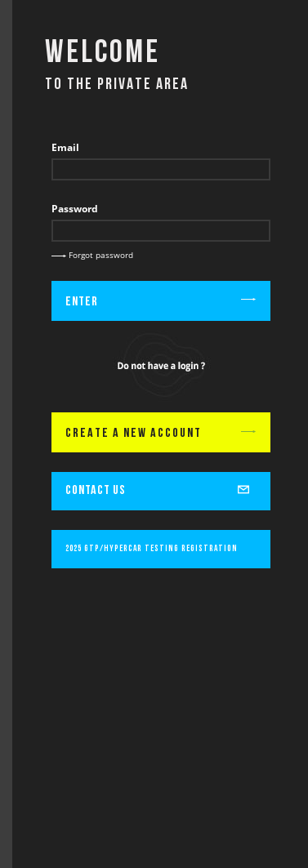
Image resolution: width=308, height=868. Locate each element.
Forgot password (92, 255)
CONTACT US (161, 487)
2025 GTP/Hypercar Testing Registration (152, 549)
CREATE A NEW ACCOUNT (161, 434)
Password (75, 209)
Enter (161, 302)
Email (65, 147)
